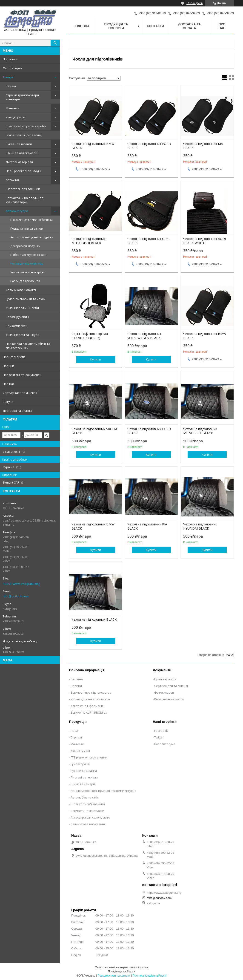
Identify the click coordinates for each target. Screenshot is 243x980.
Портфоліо (10, 59)
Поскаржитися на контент (114, 976)
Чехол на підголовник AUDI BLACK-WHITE (204, 241)
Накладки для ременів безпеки (31, 220)
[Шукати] (55, 43)
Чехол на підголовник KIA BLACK (203, 146)
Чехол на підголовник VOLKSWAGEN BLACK (144, 336)
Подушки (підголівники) (26, 229)
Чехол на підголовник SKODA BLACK (94, 431)
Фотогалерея (13, 68)
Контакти (156, 26)
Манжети (13, 108)
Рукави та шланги (19, 144)
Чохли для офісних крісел (28, 272)
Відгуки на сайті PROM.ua (89, 712)
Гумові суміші (80, 764)
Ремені (11, 86)
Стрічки (76, 737)
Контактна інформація (87, 706)
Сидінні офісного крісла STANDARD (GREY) (90, 336)
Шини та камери (83, 784)
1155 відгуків (195, 3)
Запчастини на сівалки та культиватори (25, 200)
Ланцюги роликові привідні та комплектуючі (103, 791)
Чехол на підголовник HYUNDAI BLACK (200, 526)
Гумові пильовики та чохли (26, 299)
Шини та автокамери (21, 153)
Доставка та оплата (17, 411)
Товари (8, 77)
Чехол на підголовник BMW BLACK (93, 146)
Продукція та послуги (116, 26)
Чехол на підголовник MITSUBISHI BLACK (88, 241)
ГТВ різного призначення (89, 757)
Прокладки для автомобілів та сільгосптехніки (28, 346)
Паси (74, 731)
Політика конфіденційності (149, 976)
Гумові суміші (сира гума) (24, 135)
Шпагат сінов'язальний (23, 189)
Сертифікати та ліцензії (20, 393)
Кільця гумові (15, 117)
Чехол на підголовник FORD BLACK (149, 146)
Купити (96, 359)
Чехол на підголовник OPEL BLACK (149, 241)
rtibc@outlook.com (16, 596)
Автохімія (13, 180)
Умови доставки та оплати (90, 699)
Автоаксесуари (17, 211)
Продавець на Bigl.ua (121, 971)
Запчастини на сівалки (87, 811)
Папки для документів (25, 281)
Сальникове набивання (88, 824)
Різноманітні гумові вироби (26, 126)
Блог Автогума (165, 744)
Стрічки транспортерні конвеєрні (23, 97)
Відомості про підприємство (91, 692)
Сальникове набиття (21, 290)
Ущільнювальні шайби (22, 308)
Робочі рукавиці (18, 317)
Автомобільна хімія (85, 797)
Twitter (159, 737)
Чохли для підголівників (27, 264)
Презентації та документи (22, 375)
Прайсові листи (14, 357)
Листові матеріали (19, 162)
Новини (8, 366)
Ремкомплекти (17, 326)
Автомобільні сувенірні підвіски (32, 237)
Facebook (161, 731)
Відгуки (8, 402)
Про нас (9, 384)
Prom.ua (143, 967)
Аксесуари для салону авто (90, 817)
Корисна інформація (169, 699)
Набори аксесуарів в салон (29, 255)
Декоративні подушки (25, 246)
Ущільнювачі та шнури (23, 335)
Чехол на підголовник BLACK (94, 620)
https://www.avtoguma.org (21, 584)
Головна (81, 26)
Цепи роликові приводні (24, 171)
